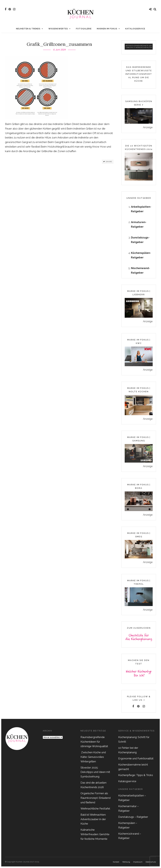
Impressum (138, 864)
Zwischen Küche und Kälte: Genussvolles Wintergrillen (93, 758)
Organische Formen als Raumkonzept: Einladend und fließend (96, 799)
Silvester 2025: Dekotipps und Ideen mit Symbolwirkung (95, 774)
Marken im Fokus (107, 30)
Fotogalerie (84, 30)
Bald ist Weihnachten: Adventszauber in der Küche (93, 821)
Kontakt (116, 864)
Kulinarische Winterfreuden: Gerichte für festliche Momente (95, 836)
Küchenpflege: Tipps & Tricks (136, 777)
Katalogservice (135, 30)
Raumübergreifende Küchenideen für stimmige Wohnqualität (94, 743)
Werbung (126, 864)
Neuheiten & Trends (28, 30)
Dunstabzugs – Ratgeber (133, 818)
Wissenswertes (58, 30)
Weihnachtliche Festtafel (95, 810)
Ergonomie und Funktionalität (136, 760)
